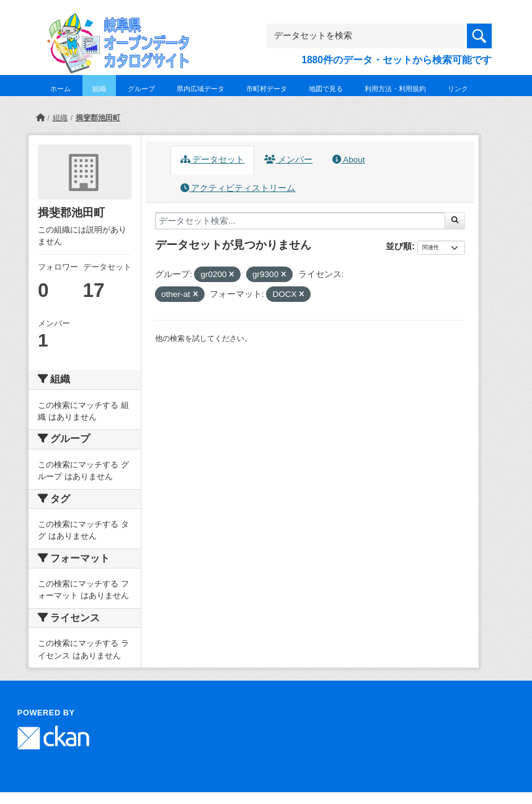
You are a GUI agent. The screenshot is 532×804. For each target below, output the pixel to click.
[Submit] (455, 221)
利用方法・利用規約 (395, 89)
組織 (99, 89)
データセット (213, 160)
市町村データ (267, 89)
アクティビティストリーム (238, 188)
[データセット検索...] (300, 221)
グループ (141, 89)
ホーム (60, 89)
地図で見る (326, 89)
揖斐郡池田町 (98, 118)
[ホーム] (40, 118)
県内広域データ (201, 89)
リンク (458, 89)
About (348, 160)
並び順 (399, 246)
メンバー (288, 160)
